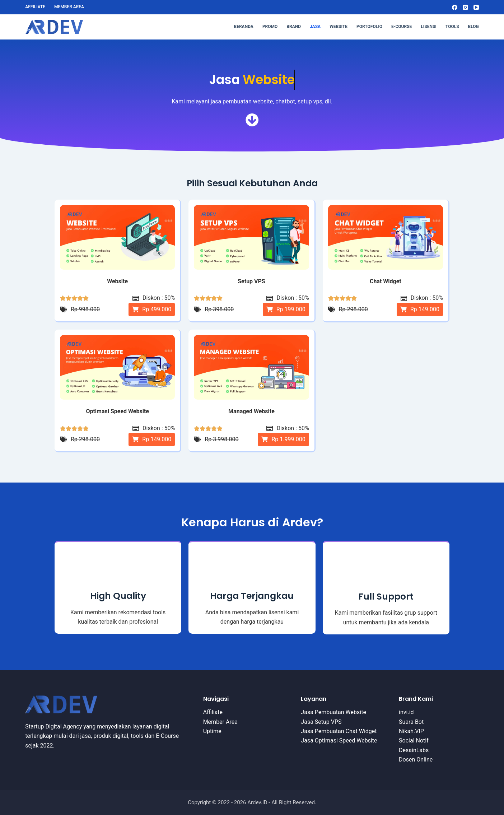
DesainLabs (414, 750)
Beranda (244, 27)
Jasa (315, 27)
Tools (452, 27)
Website (339, 27)
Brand (294, 27)
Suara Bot (411, 722)
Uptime (212, 731)
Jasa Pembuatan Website (333, 712)
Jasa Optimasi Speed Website (339, 741)
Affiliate (35, 7)
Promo (270, 27)
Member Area (69, 7)
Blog (473, 27)
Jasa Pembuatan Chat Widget (339, 731)
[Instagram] (465, 7)
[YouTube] (476, 7)
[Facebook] (455, 7)
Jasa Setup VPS (321, 722)
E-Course (402, 27)
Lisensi (429, 27)
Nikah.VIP (411, 731)
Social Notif (414, 741)
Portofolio (369, 27)
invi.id (406, 712)
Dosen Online (416, 760)
